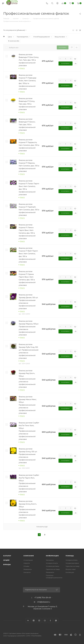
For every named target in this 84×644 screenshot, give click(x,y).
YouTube (45, 620)
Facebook (34, 620)
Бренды (7, 564)
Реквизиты (28, 569)
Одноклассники (50, 620)
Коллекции (70, 572)
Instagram (39, 620)
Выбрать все (14, 48)
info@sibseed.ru (44, 602)
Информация (52, 556)
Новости (27, 563)
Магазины (50, 560)
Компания (29, 556)
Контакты (27, 572)
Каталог (7, 556)
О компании (28, 560)
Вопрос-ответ (71, 569)
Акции (6, 560)
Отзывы (26, 566)
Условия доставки (53, 566)
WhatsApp (56, 620)
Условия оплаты (52, 563)
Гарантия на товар (53, 569)
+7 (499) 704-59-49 (43, 598)
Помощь (70, 556)
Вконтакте (28, 620)
